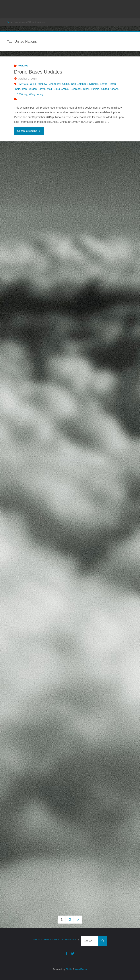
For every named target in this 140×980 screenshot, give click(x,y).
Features (23, 66)
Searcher (76, 89)
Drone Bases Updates (38, 72)
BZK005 (23, 84)
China (66, 84)
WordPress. (81, 969)
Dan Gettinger (79, 84)
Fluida (69, 969)
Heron (112, 84)
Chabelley (55, 84)
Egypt (103, 84)
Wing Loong (36, 94)
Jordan (33, 89)
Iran (25, 89)
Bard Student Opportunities (54, 939)
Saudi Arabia (61, 89)
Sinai (86, 89)
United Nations (110, 89)
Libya (42, 89)
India (17, 89)
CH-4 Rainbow (38, 84)
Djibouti (94, 84)
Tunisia (95, 89)
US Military (21, 94)
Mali (49, 89)
